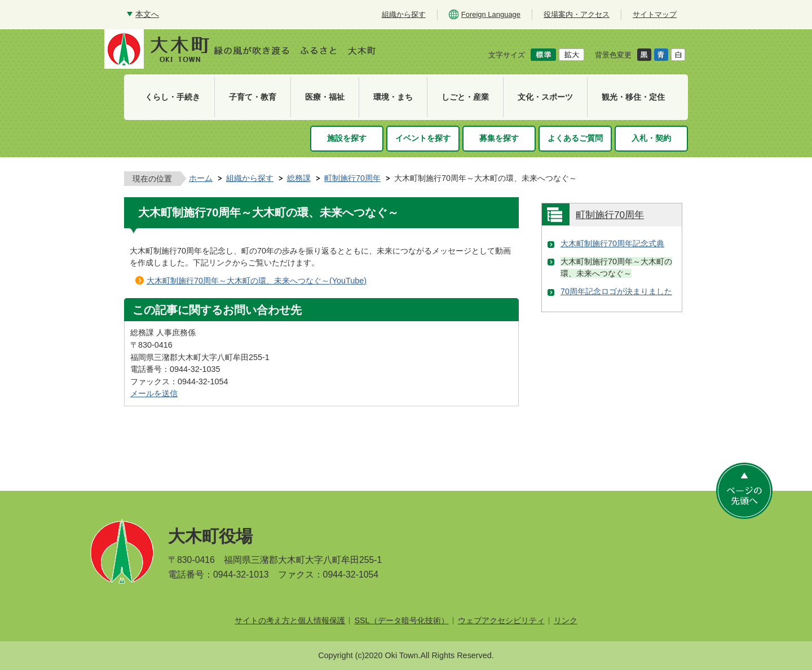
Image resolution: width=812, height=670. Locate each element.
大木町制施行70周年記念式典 (612, 243)
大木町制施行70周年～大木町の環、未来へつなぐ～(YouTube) (257, 281)
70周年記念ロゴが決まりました (616, 291)
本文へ (147, 14)
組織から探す (250, 178)
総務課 (299, 178)
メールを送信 (154, 393)
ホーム (201, 178)
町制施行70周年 (352, 178)
